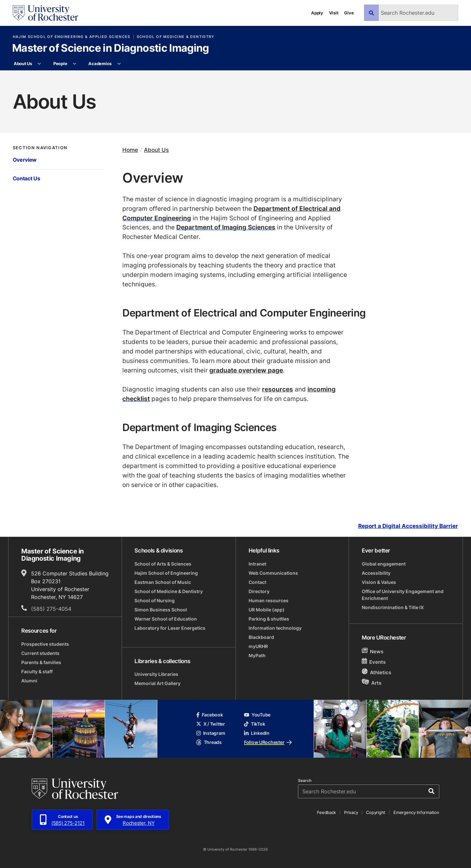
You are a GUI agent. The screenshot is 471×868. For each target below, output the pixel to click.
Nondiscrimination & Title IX (393, 607)
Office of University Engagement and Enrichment (403, 595)
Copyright (376, 812)
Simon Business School (161, 610)
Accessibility (376, 573)
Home (130, 150)
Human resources (269, 600)
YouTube (257, 715)
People (60, 63)
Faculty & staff (37, 671)
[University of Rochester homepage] (45, 13)
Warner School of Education (166, 619)
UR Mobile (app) (267, 610)
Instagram (211, 733)
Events (374, 662)
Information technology (275, 628)
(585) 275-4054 (51, 609)
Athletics (377, 672)
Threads (209, 742)
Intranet (257, 564)
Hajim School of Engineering (166, 573)
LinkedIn (257, 733)
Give (349, 13)
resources (278, 389)
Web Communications (273, 573)
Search (305, 781)
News (373, 651)
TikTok (254, 724)
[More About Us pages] (39, 64)
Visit (334, 13)
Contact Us (26, 178)
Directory (259, 591)
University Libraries (156, 674)
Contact (257, 582)
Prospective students (45, 644)
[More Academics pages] (119, 64)
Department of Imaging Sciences (226, 227)
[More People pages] (75, 64)
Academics (100, 63)
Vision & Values (379, 582)
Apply (317, 13)
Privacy (351, 812)
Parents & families (41, 662)
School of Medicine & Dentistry (176, 37)
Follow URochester (268, 742)
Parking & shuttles (269, 619)
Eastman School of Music (163, 582)
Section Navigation (40, 148)
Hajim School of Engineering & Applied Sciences (72, 37)
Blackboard (261, 637)
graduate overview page (246, 370)
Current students (40, 653)
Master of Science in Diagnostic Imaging (111, 48)
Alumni (29, 681)
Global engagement (384, 564)
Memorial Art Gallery (157, 683)
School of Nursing (155, 600)
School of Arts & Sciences (163, 564)
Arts (372, 683)
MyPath (257, 655)
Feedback (326, 812)
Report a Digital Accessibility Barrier (408, 526)
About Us (23, 63)
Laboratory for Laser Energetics (170, 628)
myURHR (258, 646)
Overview (25, 160)
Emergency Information (416, 812)
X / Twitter (211, 724)
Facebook (210, 715)
